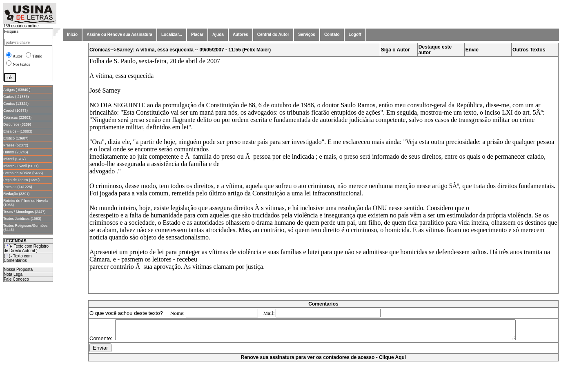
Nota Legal (13, 274)
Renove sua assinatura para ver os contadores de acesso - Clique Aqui (323, 366)
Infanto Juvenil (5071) (21, 166)
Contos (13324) (16, 104)
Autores (241, 34)
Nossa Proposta (18, 269)
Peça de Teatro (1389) (21, 180)
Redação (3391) (17, 194)
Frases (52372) (16, 145)
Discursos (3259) (17, 124)
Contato (332, 34)
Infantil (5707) (14, 159)
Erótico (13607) (16, 138)
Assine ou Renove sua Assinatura (119, 34)
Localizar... (172, 34)
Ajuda (218, 34)
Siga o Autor (395, 50)
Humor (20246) (16, 152)
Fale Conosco (16, 279)
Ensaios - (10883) (18, 131)
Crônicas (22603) (17, 117)
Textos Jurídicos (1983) (22, 219)
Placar (197, 34)
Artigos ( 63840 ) (17, 90)
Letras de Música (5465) (23, 173)
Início (72, 34)
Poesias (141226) (18, 187)
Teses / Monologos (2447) (24, 212)
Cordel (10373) (16, 111)
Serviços (307, 34)
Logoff (355, 34)
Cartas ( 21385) (16, 97)
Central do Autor (273, 34)
